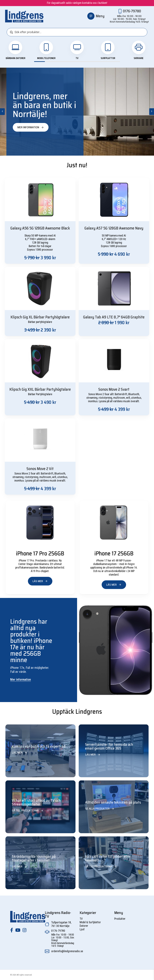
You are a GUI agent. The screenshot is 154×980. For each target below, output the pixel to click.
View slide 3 (61, 62)
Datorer (84, 926)
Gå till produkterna (28, 810)
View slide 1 (39, 62)
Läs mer (40, 581)
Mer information (31, 127)
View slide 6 (93, 62)
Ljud (82, 929)
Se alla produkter (100, 809)
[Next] (152, 112)
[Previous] (2, 112)
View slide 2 (50, 62)
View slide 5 (82, 62)
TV (81, 919)
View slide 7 (104, 62)
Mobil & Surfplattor (90, 922)
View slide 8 (115, 62)
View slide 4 (72, 62)
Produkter (120, 919)
